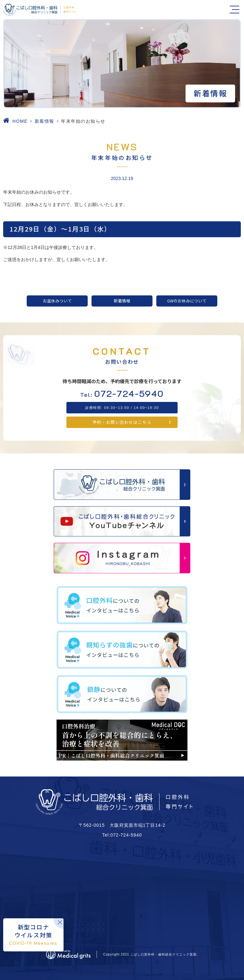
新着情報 (44, 121)
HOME (20, 121)
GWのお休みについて (187, 301)
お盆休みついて (57, 301)
